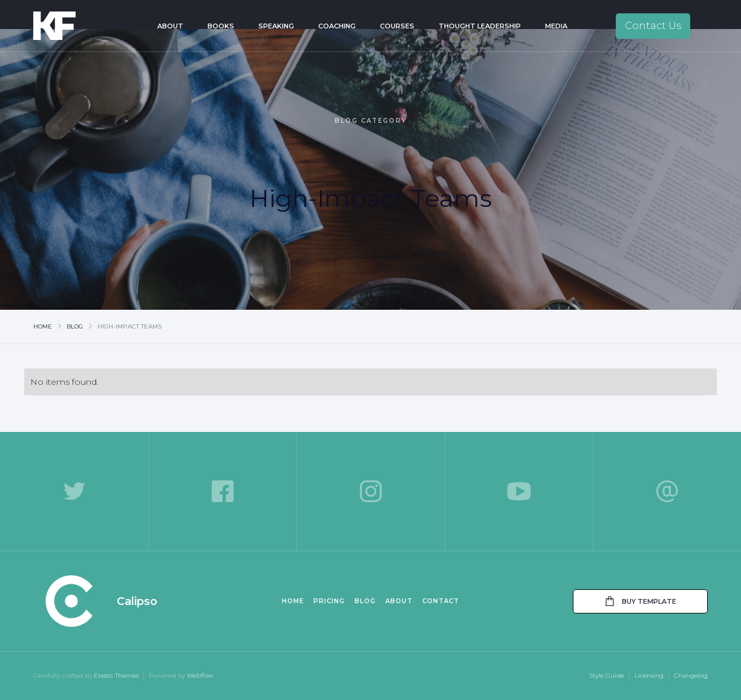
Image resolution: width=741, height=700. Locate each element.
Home (43, 326)
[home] (71, 26)
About (170, 26)
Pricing (329, 601)
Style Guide (607, 675)
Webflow (200, 675)
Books (221, 26)
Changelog (691, 675)
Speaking (276, 26)
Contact (441, 601)
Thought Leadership (480, 26)
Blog (75, 326)
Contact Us (653, 26)
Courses (397, 26)
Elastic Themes (116, 675)
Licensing (649, 675)
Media (556, 26)
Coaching (337, 26)
